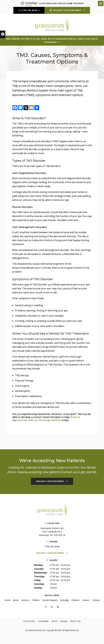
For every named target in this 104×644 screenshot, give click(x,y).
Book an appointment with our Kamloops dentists (46, 419)
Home (7, 600)
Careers (86, 600)
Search (54, 621)
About (16, 600)
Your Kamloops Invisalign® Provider (52, 3)
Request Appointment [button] (67, 10)
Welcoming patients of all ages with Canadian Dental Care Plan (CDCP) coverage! (52, 40)
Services (25, 600)
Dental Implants (50, 600)
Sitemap (64, 621)
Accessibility (43, 621)
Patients (76, 600)
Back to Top (75, 621)
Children (36, 600)
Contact (96, 600)
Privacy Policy (29, 621)
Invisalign (65, 600)
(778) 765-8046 (29, 10)
